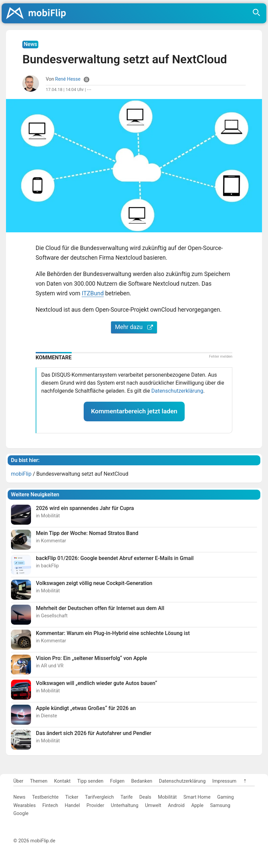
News (19, 797)
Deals (145, 797)
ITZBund (93, 293)
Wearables (24, 805)
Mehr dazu (134, 327)
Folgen (117, 781)
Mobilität (167, 797)
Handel (72, 805)
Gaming (226, 797)
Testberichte (45, 797)
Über (18, 781)
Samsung (220, 805)
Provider (95, 805)
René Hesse (68, 79)
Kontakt (62, 781)
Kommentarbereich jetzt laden (134, 411)
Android (176, 805)
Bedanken (142, 781)
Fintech (50, 805)
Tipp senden (90, 781)
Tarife (126, 797)
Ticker (72, 797)
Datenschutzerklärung (177, 391)
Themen (39, 781)
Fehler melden (221, 356)
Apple (197, 805)
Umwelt (153, 805)
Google (21, 813)
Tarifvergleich (99, 797)
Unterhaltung (125, 805)
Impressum (224, 781)
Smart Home (197, 797)
